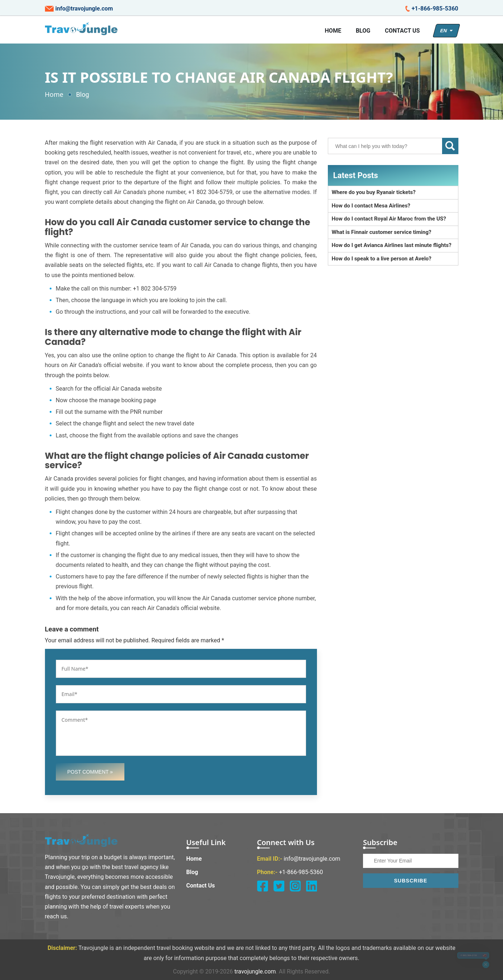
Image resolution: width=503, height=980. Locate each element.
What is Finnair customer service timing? (382, 232)
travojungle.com (255, 971)
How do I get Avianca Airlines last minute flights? (392, 245)
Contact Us (402, 31)
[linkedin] (312, 886)
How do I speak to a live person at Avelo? (382, 259)
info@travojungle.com (79, 9)
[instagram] (295, 886)
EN (446, 31)
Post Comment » (90, 772)
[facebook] (263, 886)
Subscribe (411, 881)
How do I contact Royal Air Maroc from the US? (389, 219)
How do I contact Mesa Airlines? (371, 206)
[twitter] (279, 886)
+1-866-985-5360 (432, 9)
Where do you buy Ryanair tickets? (374, 192)
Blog (363, 31)
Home (333, 31)
